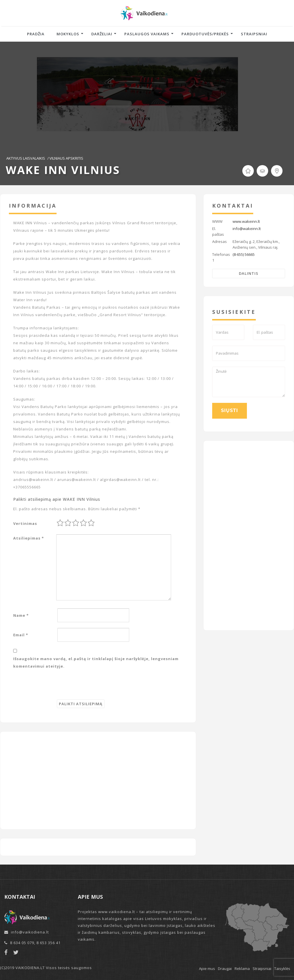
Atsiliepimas (29, 538)
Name (21, 615)
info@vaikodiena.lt (30, 932)
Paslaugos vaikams (147, 34)
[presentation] (57, 688)
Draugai (225, 969)
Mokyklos (68, 34)
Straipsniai (254, 34)
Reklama (242, 969)
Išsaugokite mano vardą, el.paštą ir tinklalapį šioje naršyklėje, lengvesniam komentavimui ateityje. (96, 662)
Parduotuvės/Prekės (205, 34)
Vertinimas (25, 523)
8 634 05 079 (22, 943)
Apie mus (207, 969)
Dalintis (249, 273)
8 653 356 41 (49, 943)
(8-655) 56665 (244, 254)
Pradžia (36, 34)
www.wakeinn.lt (246, 221)
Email (21, 635)
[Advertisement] (98, 780)
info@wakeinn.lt (247, 229)
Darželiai (102, 34)
